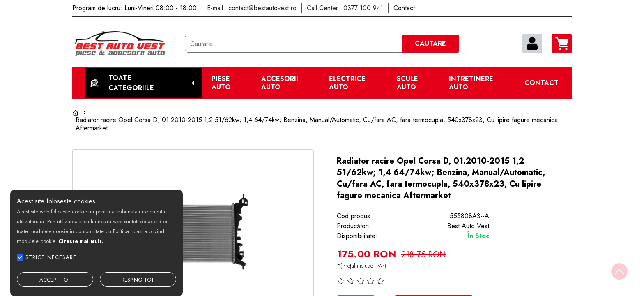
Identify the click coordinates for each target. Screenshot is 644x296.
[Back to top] (619, 271)
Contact (542, 83)
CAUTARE (430, 43)
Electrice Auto (347, 83)
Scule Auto (407, 83)
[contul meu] (532, 44)
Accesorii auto (280, 83)
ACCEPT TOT (55, 280)
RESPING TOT (138, 280)
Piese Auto (221, 83)
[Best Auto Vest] (125, 44)
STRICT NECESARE (51, 257)
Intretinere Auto (471, 83)
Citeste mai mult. (81, 241)
